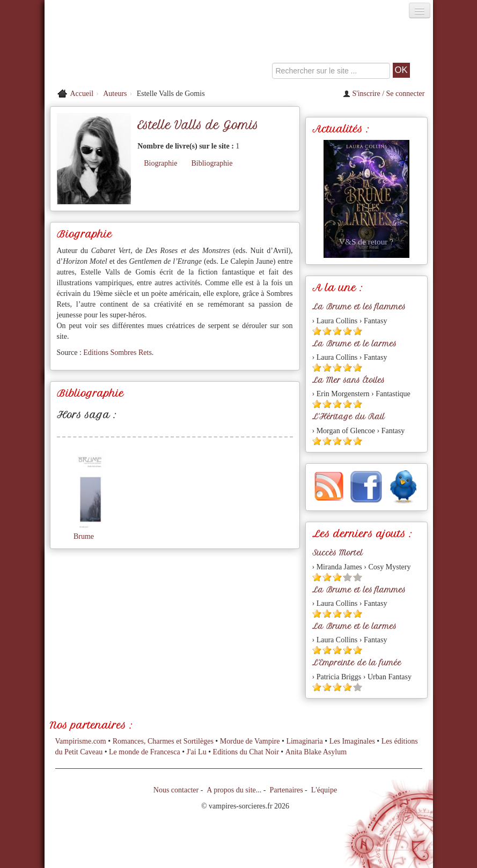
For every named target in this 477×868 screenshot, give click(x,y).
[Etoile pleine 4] (347, 331)
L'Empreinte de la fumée (357, 663)
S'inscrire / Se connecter (384, 94)
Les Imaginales (352, 741)
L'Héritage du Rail (348, 417)
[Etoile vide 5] (358, 577)
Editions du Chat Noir (246, 752)
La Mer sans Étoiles (348, 380)
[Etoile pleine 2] (327, 331)
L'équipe (324, 790)
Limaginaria (304, 741)
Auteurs (115, 94)
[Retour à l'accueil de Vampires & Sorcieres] (106, 50)
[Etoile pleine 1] (317, 331)
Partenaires (286, 790)
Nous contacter (176, 790)
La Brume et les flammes (359, 307)
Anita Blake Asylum (316, 752)
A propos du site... (234, 790)
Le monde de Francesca (145, 752)
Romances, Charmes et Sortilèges (163, 741)
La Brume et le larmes (354, 344)
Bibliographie (212, 163)
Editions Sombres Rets (118, 353)
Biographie (160, 163)
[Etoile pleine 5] (358, 331)
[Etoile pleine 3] (337, 331)
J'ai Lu (197, 752)
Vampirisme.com (81, 741)
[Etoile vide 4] (347, 577)
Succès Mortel (337, 553)
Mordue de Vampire (250, 741)
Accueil (82, 94)
